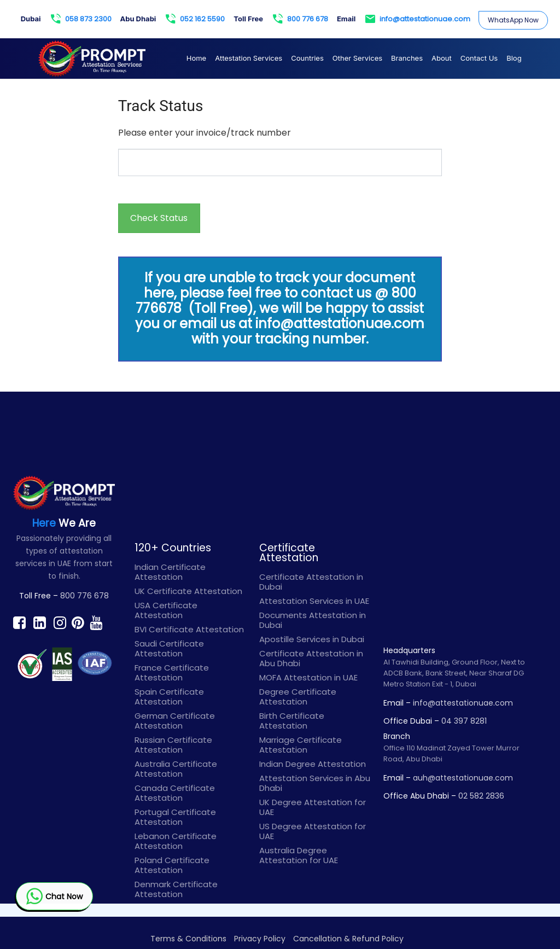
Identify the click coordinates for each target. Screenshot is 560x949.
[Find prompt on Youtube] (96, 622)
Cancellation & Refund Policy (348, 939)
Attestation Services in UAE (314, 601)
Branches (407, 58)
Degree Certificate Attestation (298, 697)
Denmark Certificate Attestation (176, 889)
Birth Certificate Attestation (292, 721)
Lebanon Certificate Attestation (176, 841)
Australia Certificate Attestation (176, 769)
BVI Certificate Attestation (189, 629)
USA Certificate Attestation (166, 610)
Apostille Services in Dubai (312, 639)
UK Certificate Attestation (188, 591)
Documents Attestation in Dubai (313, 620)
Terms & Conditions (188, 939)
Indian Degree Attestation (313, 764)
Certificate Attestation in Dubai (311, 582)
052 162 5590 (195, 19)
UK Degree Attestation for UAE (313, 807)
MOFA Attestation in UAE (308, 677)
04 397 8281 (464, 721)
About (442, 58)
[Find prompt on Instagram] (60, 622)
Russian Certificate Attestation (173, 745)
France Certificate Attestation (172, 673)
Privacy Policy (260, 939)
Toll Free (248, 19)
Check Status (159, 218)
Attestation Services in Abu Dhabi (315, 783)
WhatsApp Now (513, 20)
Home (196, 58)
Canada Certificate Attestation (175, 793)
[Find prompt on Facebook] (19, 622)
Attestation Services (249, 58)
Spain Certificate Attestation (169, 697)
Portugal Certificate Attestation (175, 817)
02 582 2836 (481, 796)
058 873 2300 (81, 19)
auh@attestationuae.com (463, 778)
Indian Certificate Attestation (170, 572)
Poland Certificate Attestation (172, 865)
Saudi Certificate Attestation (169, 648)
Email (346, 19)
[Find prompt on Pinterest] (78, 622)
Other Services (357, 58)
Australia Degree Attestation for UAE (299, 855)
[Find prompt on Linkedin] (40, 622)
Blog (514, 58)
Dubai (31, 19)
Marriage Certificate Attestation (301, 745)
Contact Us (479, 58)
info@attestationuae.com (418, 19)
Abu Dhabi (138, 19)
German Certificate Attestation (175, 721)
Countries (307, 58)
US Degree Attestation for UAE (313, 831)
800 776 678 (301, 19)
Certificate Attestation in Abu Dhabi (311, 658)
